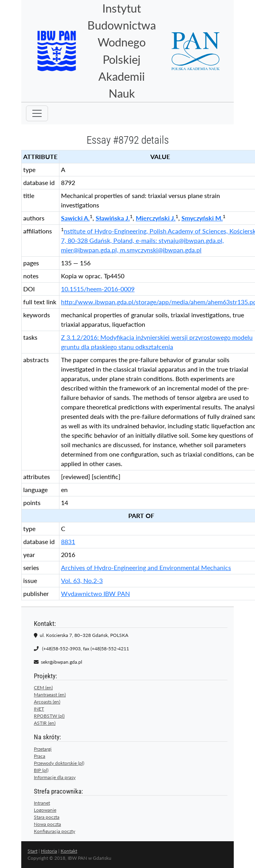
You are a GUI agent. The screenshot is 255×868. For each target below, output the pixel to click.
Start (32, 851)
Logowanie (45, 810)
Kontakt (69, 851)
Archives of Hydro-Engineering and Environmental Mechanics (146, 567)
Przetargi (43, 749)
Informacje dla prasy (55, 777)
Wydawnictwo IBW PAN (95, 593)
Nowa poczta (47, 824)
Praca (40, 756)
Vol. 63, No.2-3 (82, 580)
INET (39, 709)
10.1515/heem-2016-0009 (98, 289)
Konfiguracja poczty (55, 831)
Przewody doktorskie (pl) (59, 763)
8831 (68, 541)
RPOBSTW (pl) (49, 716)
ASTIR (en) (45, 723)
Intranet (42, 803)
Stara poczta (47, 817)
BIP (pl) (41, 770)
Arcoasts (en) (47, 702)
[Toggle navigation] (37, 113)
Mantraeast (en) (50, 695)
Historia (49, 851)
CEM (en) (43, 688)
